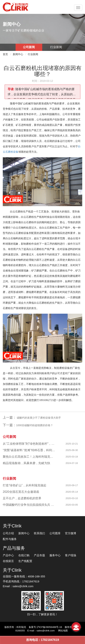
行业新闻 (56, 47)
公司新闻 (29, 47)
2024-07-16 (72, 463)
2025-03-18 (72, 457)
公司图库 (55, 533)
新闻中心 (18, 54)
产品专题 (39, 555)
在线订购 (24, 555)
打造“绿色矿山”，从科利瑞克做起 (25, 485)
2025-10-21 (72, 444)
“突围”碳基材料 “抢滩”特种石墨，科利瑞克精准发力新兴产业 (29, 450)
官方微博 (71, 533)
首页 (5, 54)
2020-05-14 (72, 492)
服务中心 (55, 555)
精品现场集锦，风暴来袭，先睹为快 (26, 463)
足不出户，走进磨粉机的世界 (22, 498)
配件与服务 (10, 539)
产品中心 (8, 555)
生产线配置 (25, 561)
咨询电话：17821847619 (43, 640)
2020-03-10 (72, 498)
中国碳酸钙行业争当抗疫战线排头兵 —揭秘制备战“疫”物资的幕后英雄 (29, 505)
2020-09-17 (72, 485)
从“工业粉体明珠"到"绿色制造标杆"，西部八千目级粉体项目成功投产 (29, 444)
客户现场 (71, 555)
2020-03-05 (72, 505)
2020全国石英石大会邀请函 (21, 492)
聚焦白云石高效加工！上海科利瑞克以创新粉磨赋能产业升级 (29, 457)
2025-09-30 (72, 450)
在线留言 (8, 561)
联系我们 (39, 533)
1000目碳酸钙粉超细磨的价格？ (35, 425)
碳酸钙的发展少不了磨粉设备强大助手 (39, 418)
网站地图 (63, 631)
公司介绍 (8, 533)
